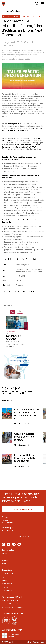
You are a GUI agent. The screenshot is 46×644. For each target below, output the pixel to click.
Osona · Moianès (7, 584)
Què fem (4, 553)
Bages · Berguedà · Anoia (9, 577)
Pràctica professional (31, 16)
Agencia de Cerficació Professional (12, 607)
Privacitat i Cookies (39, 642)
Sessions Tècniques (11, 16)
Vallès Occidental (7, 590)
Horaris (4, 564)
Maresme (5, 580)
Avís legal (28, 642)
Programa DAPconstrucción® (11, 604)
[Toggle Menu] (42, 4)
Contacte (5, 560)
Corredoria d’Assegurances (10, 600)
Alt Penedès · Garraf (8, 574)
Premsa (4, 557)
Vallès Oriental (6, 587)
